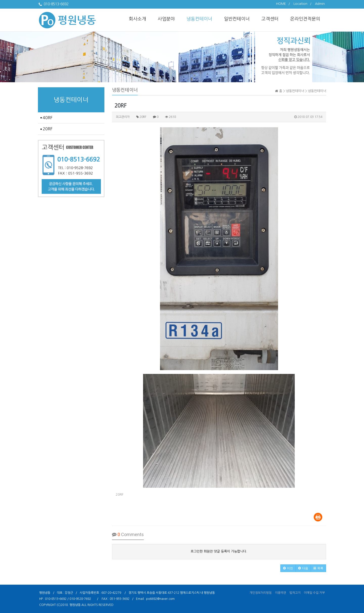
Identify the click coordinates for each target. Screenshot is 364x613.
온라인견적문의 (305, 19)
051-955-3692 (120, 599)
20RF (46, 129)
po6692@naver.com (160, 599)
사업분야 (166, 19)
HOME (281, 4)
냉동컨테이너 (199, 19)
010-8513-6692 (56, 599)
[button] (288, 568)
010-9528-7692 (80, 599)
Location (300, 4)
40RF (46, 118)
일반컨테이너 (237, 19)
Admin (320, 4)
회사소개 (138, 19)
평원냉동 (75, 605)
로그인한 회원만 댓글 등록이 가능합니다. (219, 551)
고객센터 (270, 19)
